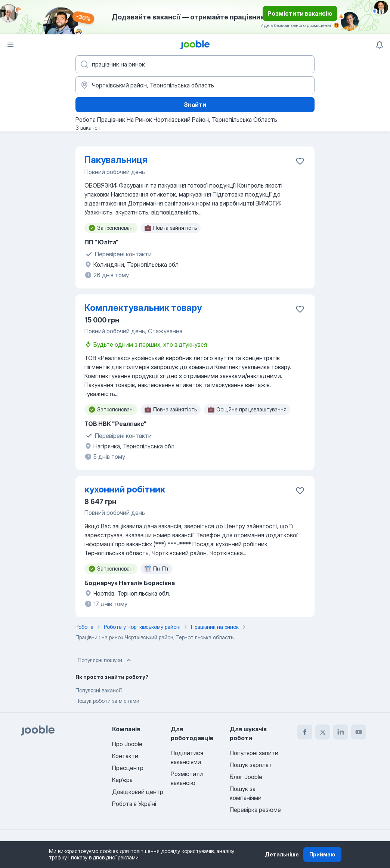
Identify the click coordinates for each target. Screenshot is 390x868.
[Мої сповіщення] (380, 45)
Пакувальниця (116, 160)
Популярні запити (254, 753)
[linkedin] (341, 732)
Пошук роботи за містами (107, 701)
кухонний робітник (125, 489)
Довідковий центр (138, 792)
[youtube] (359, 732)
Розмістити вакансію (300, 13)
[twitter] (323, 732)
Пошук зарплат (251, 765)
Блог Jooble (246, 777)
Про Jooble (127, 744)
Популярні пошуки (105, 660)
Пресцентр (128, 768)
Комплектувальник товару (143, 308)
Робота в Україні (134, 804)
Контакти (125, 756)
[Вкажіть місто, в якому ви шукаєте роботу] (195, 85)
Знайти (195, 105)
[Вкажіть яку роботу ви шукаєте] (195, 64)
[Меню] (10, 45)
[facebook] (305, 732)
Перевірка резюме (255, 810)
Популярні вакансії (98, 690)
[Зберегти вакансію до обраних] (300, 161)
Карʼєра (122, 780)
